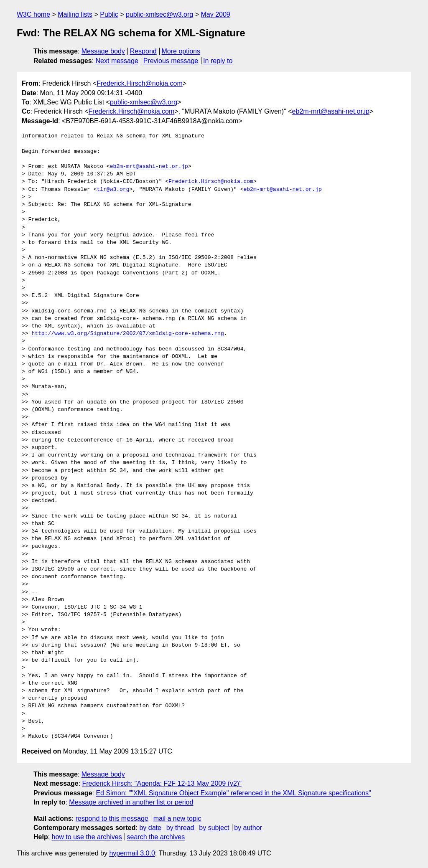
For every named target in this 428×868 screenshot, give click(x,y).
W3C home (33, 14)
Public (109, 14)
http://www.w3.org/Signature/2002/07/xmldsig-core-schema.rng (127, 334)
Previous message (171, 61)
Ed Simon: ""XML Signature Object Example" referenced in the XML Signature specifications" (233, 793)
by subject (214, 828)
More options (181, 51)
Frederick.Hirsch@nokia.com (140, 83)
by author (248, 828)
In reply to (218, 61)
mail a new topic (177, 819)
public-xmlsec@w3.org (159, 14)
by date (150, 828)
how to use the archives (87, 837)
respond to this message (112, 819)
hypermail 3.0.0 (132, 853)
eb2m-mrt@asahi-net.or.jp (331, 111)
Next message (117, 61)
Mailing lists (75, 14)
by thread (180, 828)
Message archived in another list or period (131, 802)
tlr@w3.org (113, 190)
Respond (143, 51)
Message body (103, 51)
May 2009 (215, 14)
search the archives (156, 837)
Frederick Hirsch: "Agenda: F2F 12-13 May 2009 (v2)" (162, 783)
